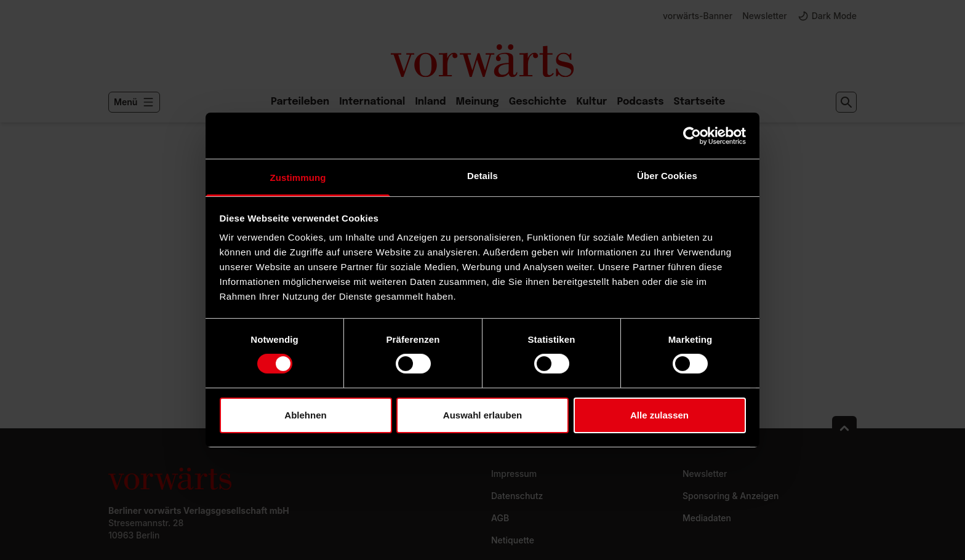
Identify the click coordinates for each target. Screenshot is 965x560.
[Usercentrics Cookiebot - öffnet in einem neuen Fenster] (692, 135)
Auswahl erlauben (482, 415)
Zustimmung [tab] (298, 178)
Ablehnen (305, 415)
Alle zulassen (659, 415)
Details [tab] (482, 176)
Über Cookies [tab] (667, 176)
